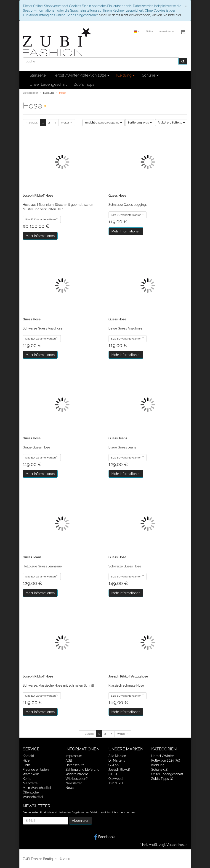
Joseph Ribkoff (119, 770)
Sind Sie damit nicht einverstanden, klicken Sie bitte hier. (140, 15)
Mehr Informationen (40, 236)
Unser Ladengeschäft (48, 84)
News (70, 788)
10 (171, 123)
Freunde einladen (36, 770)
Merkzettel (31, 783)
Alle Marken (117, 756)
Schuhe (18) (160, 770)
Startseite (38, 75)
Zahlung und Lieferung (82, 770)
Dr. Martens (117, 760)
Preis (140, 123)
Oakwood (116, 779)
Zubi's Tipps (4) (162, 779)
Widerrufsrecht (77, 774)
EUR (149, 32)
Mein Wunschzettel (37, 788)
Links (27, 765)
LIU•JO (114, 774)
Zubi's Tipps (84, 84)
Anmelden (166, 32)
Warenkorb (31, 774)
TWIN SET (116, 783)
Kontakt (28, 756)
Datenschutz (75, 765)
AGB (69, 760)
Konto (27, 779)
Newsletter (74, 783)
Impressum (74, 756)
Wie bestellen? (77, 779)
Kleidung (126, 75)
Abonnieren (81, 821)
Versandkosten (177, 845)
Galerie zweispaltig (104, 123)
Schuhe (150, 75)
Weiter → (67, 123)
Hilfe (26, 760)
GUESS (114, 765)
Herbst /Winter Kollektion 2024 (81, 75)
